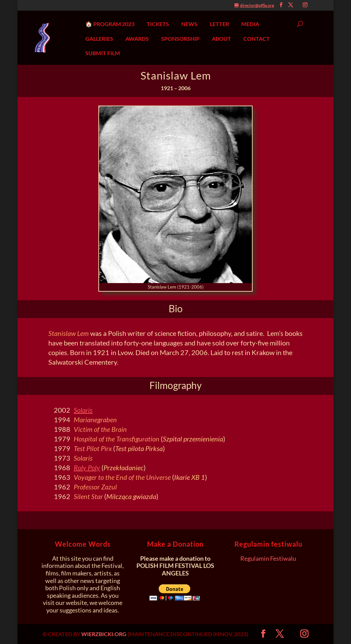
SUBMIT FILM (103, 53)
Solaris (83, 410)
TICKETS (158, 24)
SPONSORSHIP (180, 39)
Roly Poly (87, 467)
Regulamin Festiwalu (268, 558)
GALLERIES (99, 39)
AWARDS (137, 39)
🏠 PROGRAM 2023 (110, 24)
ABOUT (221, 39)
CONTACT (257, 39)
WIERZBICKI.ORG (104, 634)
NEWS (189, 24)
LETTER (219, 24)
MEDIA (250, 24)
